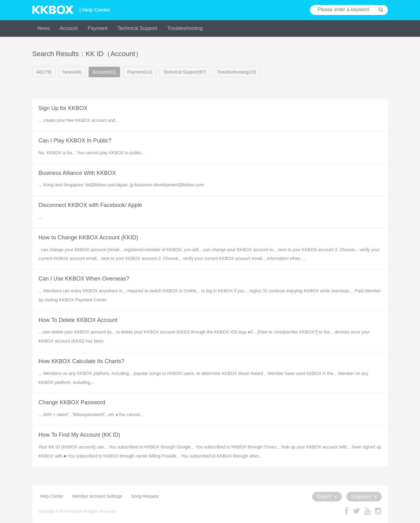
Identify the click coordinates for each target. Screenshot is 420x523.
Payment (97, 28)
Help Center (52, 496)
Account (69, 28)
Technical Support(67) (185, 72)
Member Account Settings (97, 496)
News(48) (72, 72)
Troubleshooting (185, 28)
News (44, 28)
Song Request (145, 496)
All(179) (44, 72)
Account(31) (104, 72)
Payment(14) (140, 72)
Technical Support (137, 28)
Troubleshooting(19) (237, 72)
